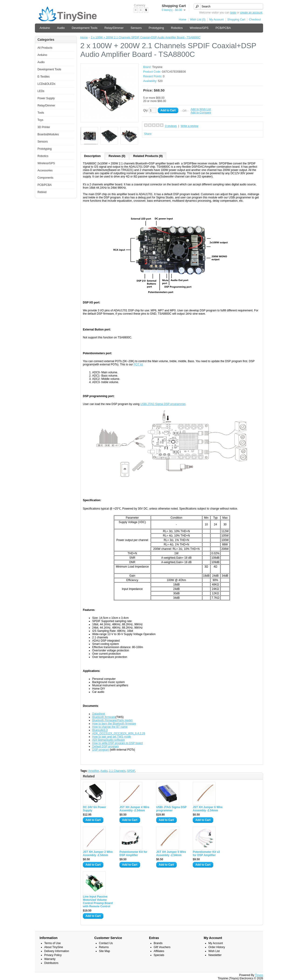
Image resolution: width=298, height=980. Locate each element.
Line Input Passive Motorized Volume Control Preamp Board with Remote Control (98, 902)
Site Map (104, 951)
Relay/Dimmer (114, 28)
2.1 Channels (117, 771)
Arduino (45, 28)
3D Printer (44, 127)
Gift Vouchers (162, 947)
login (233, 13)
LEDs (41, 91)
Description (92, 156)
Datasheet (99, 714)
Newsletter (215, 955)
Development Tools (85, 28)
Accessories (45, 170)
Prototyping (156, 28)
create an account (251, 13)
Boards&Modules (48, 134)
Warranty (50, 959)
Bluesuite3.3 (100, 730)
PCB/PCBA (223, 28)
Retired (42, 192)
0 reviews (171, 126)
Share (148, 134)
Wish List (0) (198, 20)
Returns (104, 947)
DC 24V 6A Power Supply (95, 809)
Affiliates (159, 951)
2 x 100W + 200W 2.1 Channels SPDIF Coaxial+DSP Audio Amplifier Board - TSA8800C (146, 37)
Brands (158, 943)
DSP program (101, 750)
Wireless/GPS (199, 28)
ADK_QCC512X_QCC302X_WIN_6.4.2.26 (119, 733)
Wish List (214, 951)
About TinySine (54, 947)
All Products (45, 48)
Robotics (177, 28)
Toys (40, 120)
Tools (41, 113)
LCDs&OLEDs (46, 84)
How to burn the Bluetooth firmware (114, 724)
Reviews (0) (117, 156)
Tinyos (259, 975)
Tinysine (157, 67)
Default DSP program (105, 746)
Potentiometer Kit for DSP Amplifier (133, 854)
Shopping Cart (236, 20)
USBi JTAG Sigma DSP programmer (163, 404)
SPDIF (131, 771)
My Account (217, 20)
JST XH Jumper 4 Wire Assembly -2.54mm (134, 809)
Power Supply (46, 98)
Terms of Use (52, 943)
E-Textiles (44, 77)
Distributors (51, 963)
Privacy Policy (53, 955)
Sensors (136, 28)
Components (45, 178)
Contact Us (106, 943)
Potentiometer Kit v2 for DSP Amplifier (206, 854)
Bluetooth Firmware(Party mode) (112, 720)
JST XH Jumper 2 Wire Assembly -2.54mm (98, 854)
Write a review (190, 126)
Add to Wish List (201, 109)
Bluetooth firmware (104, 717)
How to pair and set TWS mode (112, 737)
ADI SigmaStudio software (108, 740)
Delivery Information (57, 951)
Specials (159, 955)
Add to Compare (201, 112)
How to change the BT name (110, 727)
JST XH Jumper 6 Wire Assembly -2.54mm (208, 809)
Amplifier (94, 771)
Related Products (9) (148, 156)
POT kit (138, 364)
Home (183, 20)
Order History (217, 947)
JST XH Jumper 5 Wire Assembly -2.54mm (171, 854)
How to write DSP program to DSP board (117, 743)
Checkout (255, 20)
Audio (61, 28)
